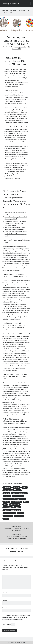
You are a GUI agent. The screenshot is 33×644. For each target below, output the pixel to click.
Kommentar (6, 574)
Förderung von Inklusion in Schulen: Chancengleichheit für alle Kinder (17, 537)
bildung (25, 487)
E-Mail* (5, 600)
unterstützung (19, 516)
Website (5, 608)
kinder (26, 502)
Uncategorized (18, 483)
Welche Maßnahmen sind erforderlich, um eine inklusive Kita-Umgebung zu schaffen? (16, 234)
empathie (6, 493)
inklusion (6, 502)
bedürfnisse (7, 487)
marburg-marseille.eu (11, 4)
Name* (5, 593)
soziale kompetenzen (9, 513)
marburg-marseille (20, 47)
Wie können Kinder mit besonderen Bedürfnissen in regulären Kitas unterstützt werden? (15, 223)
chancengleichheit (9, 490)
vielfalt (6, 519)
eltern (18, 490)
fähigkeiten (7, 496)
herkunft (22, 499)
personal (17, 507)
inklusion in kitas (16, 502)
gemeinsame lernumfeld (10, 499)
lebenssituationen (15, 504)
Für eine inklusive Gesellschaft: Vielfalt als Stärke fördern (17, 529)
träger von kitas (8, 516)
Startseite (5, 11)
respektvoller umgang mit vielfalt (12, 510)
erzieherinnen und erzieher (19, 493)
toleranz (20, 513)
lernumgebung (8, 507)
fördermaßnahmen (18, 496)
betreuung (16, 487)
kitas (5, 504)
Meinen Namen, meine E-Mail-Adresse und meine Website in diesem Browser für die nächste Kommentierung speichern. (16, 617)
